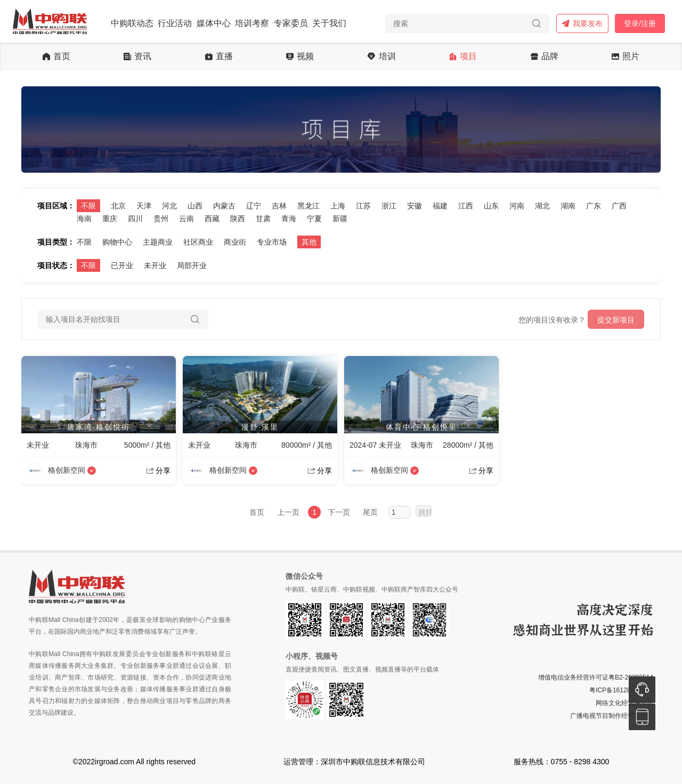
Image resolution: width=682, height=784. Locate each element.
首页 (56, 56)
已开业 (122, 265)
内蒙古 (224, 206)
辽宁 (254, 206)
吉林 (279, 206)
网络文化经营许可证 (624, 703)
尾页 (370, 512)
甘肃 (263, 219)
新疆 (340, 219)
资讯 (137, 56)
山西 (195, 206)
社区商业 (198, 242)
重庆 (110, 219)
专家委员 (291, 23)
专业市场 (272, 242)
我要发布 (582, 23)
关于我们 (329, 23)
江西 (466, 206)
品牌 (545, 56)
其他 (309, 242)
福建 (440, 206)
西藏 (212, 219)
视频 (300, 56)
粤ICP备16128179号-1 (621, 690)
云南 (186, 219)
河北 (169, 206)
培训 (381, 56)
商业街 (235, 242)
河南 (517, 206)
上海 (338, 206)
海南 (84, 219)
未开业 (155, 265)
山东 (491, 206)
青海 (289, 219)
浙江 (389, 206)
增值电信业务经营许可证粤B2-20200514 (596, 677)
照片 (626, 56)
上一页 (288, 512)
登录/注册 (640, 23)
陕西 (238, 219)
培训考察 (252, 23)
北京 (118, 206)
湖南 (568, 206)
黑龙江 (308, 206)
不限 (88, 206)
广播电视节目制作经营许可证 (612, 716)
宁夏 (314, 219)
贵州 (161, 219)
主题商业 (158, 242)
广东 (594, 206)
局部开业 (192, 265)
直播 (219, 56)
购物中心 (117, 242)
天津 (144, 206)
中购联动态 (132, 23)
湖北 (542, 206)
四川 (135, 219)
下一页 (339, 512)
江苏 (363, 206)
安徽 (415, 206)
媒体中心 (214, 23)
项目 (463, 56)
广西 (619, 206)
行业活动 (175, 23)
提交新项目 (616, 320)
